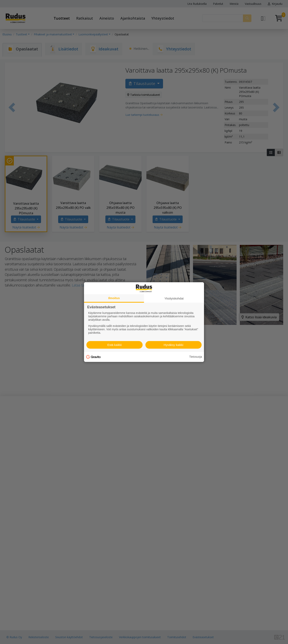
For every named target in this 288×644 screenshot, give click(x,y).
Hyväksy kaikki (173, 345)
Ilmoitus (114, 298)
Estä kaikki (115, 345)
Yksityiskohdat (174, 298)
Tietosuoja (196, 357)
